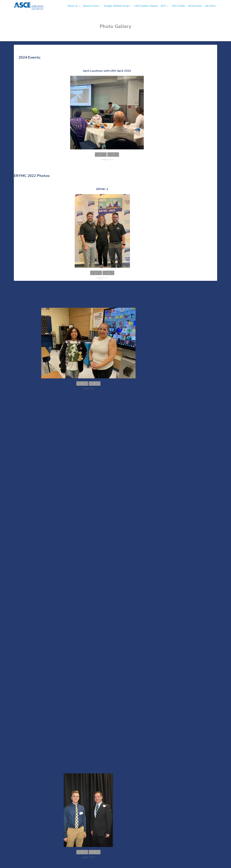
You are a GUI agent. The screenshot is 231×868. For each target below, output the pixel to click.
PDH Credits (178, 6)
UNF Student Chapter (146, 6)
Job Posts (210, 6)
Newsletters (195, 6)
